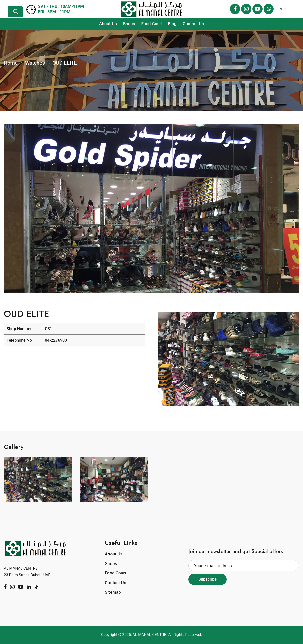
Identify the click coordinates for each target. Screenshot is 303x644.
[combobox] (281, 9)
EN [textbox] (280, 9)
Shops (129, 24)
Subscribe (207, 579)
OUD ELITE (65, 63)
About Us (108, 24)
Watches (35, 63)
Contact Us (193, 24)
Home (11, 63)
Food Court (152, 24)
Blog (172, 24)
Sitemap (113, 592)
